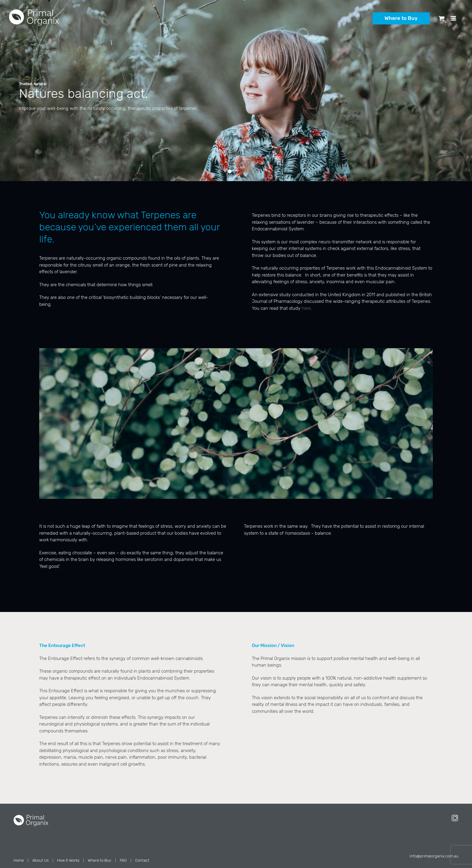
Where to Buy (100, 860)
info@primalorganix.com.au (434, 856)
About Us (40, 860)
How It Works (68, 860)
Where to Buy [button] (401, 18)
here (306, 308)
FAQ (123, 860)
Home (19, 860)
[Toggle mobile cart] (442, 18)
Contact (142, 860)
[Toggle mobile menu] (454, 18)
